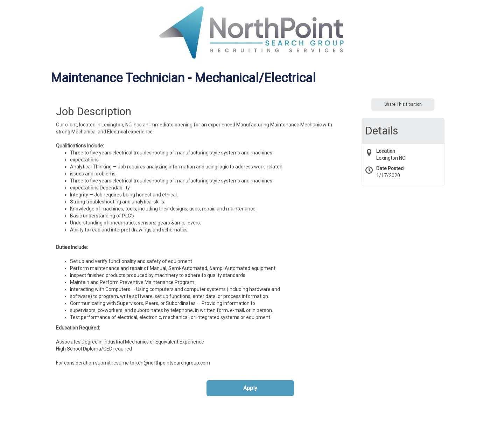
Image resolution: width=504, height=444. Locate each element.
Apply (250, 388)
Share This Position (403, 104)
